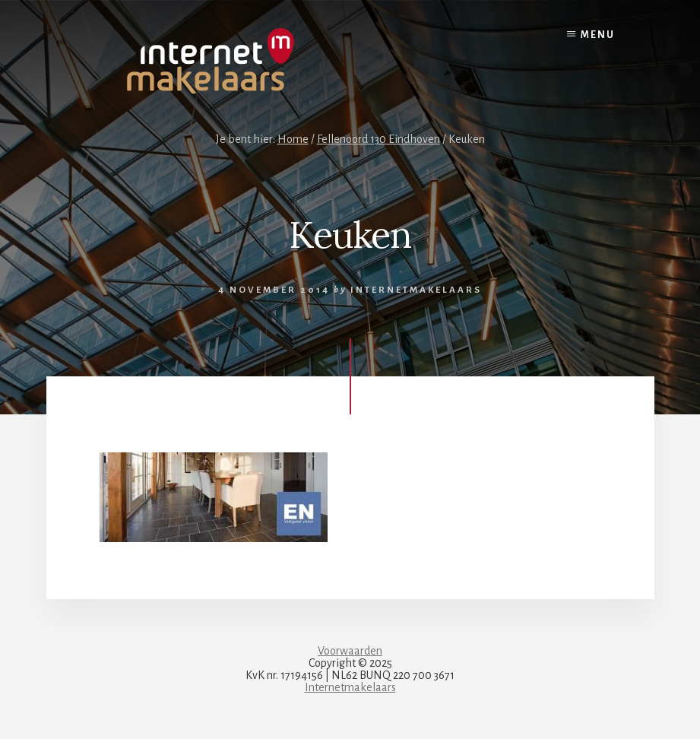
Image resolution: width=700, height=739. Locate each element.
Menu (598, 35)
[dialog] (671, 709)
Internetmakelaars (350, 687)
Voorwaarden (350, 651)
